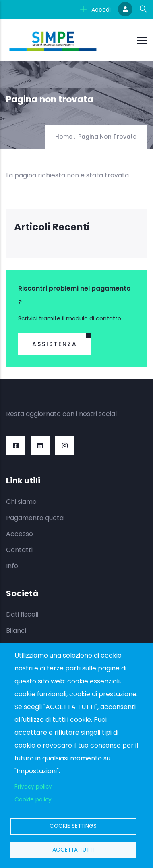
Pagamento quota (35, 518)
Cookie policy (33, 800)
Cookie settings (73, 826)
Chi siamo (21, 502)
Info (12, 566)
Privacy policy (33, 787)
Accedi (95, 10)
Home (64, 137)
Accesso (20, 534)
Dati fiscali (22, 614)
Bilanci (16, 631)
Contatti (19, 550)
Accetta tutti (73, 850)
